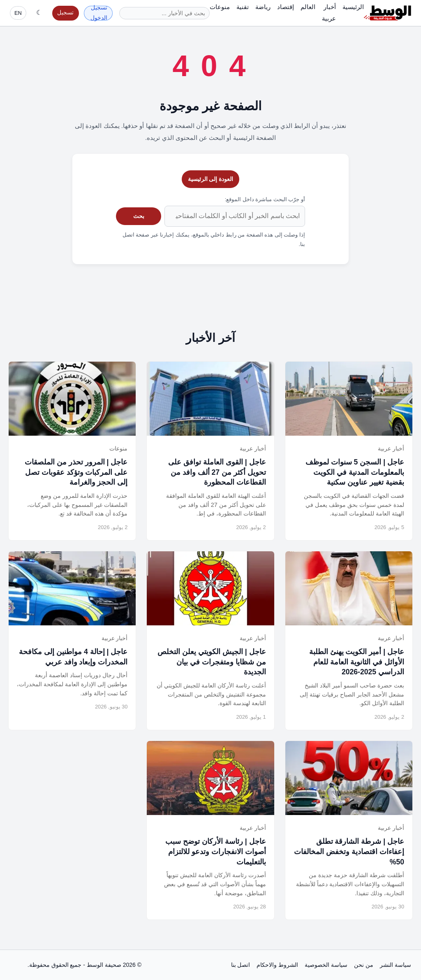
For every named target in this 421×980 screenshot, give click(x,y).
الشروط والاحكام (277, 965)
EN (18, 13)
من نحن (364, 965)
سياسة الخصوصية (326, 965)
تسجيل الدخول (99, 13)
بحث (139, 216)
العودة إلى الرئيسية (211, 179)
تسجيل (65, 13)
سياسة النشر (396, 965)
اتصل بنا (241, 965)
